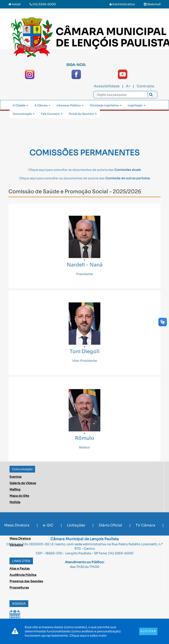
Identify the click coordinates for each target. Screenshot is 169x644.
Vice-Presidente (85, 361)
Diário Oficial (110, 525)
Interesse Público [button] (70, 105)
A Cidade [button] (20, 105)
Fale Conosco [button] (52, 114)
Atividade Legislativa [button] (106, 105)
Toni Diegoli (85, 352)
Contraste (145, 86)
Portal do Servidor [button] (83, 114)
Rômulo (85, 438)
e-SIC (48, 525)
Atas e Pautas (20, 569)
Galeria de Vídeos (23, 483)
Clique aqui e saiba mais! (88, 636)
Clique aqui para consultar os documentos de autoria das (85, 170)
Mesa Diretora (17, 525)
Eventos (16, 477)
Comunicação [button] (24, 114)
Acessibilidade (107, 86)
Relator (84, 447)
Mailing (15, 489)
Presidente (85, 274)
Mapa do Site (19, 496)
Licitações (76, 525)
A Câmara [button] (42, 105)
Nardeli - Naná (85, 265)
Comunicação (22, 469)
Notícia (15, 502)
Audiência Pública (23, 575)
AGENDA (19, 604)
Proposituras (19, 588)
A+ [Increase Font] (128, 86)
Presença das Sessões (26, 581)
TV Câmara (145, 525)
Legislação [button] (137, 105)
